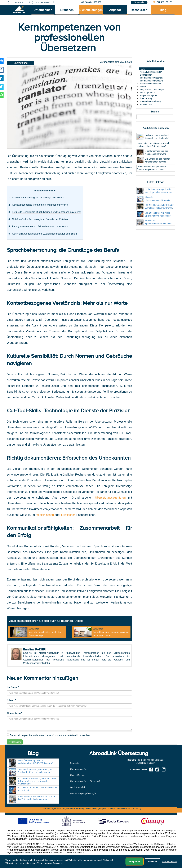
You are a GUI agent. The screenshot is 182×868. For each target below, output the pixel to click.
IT (171, 2)
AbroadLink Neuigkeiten (151, 72)
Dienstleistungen (91, 10)
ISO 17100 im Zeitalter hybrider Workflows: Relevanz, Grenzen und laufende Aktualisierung (159, 208)
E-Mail (11, 700)
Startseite (74, 763)
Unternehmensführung (150, 101)
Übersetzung (21, 63)
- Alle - (143, 69)
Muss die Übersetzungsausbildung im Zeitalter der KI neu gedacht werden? (35, 771)
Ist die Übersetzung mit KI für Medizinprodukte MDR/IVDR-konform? (158, 192)
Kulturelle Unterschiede (151, 84)
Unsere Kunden (77, 775)
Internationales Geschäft (151, 78)
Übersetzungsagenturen (112, 498)
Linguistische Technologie (152, 90)
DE (154, 2)
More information (169, 862)
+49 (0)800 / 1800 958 (91, 2)
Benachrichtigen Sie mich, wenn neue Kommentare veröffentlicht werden (48, 735)
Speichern (14, 742)
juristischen (68, 515)
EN (158, 2)
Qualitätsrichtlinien (79, 787)
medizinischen (45, 515)
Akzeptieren (134, 862)
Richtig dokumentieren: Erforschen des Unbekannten (41, 226)
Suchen (155, 112)
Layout (143, 87)
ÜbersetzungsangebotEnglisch (84, 793)
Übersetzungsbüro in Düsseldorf (85, 781)
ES (163, 2)
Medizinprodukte (148, 93)
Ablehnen (152, 862)
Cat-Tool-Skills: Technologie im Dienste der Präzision (41, 219)
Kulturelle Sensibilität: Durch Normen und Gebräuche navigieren (47, 212)
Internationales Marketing (152, 81)
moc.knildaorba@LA (146, 763)
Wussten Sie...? (147, 104)
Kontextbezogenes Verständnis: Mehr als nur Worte (40, 205)
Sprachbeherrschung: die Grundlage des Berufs (38, 198)
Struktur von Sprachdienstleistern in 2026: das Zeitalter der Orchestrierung (160, 224)
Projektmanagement (149, 95)
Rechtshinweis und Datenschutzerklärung (122, 809)
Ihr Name (13, 687)
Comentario (15, 713)
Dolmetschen (146, 75)
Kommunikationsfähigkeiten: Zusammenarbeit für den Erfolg (44, 234)
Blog (163, 10)
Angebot (115, 10)
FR (167, 2)
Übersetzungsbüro (79, 769)
